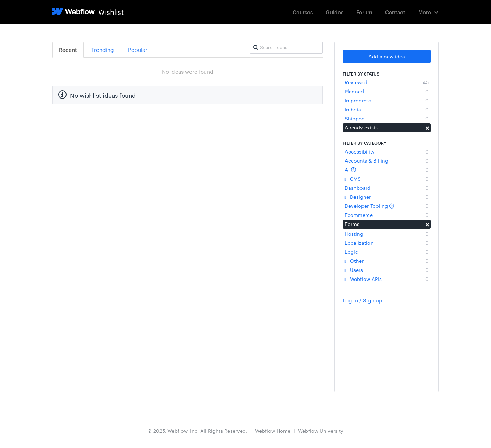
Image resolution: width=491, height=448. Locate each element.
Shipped (387, 118)
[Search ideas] (286, 48)
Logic (387, 252)
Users (387, 270)
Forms (387, 224)
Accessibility (387, 151)
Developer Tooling (387, 206)
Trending (103, 50)
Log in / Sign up (363, 300)
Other (387, 261)
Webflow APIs (387, 279)
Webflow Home (273, 431)
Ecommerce (387, 215)
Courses (303, 12)
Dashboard (387, 188)
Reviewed (387, 82)
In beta (387, 109)
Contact (395, 12)
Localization (387, 243)
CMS (387, 179)
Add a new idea (387, 56)
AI (387, 170)
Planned (387, 91)
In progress (387, 100)
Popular (138, 50)
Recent (68, 50)
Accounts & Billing (387, 160)
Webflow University (321, 431)
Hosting (387, 234)
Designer (387, 197)
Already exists (387, 127)
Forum (364, 12)
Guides (334, 12)
